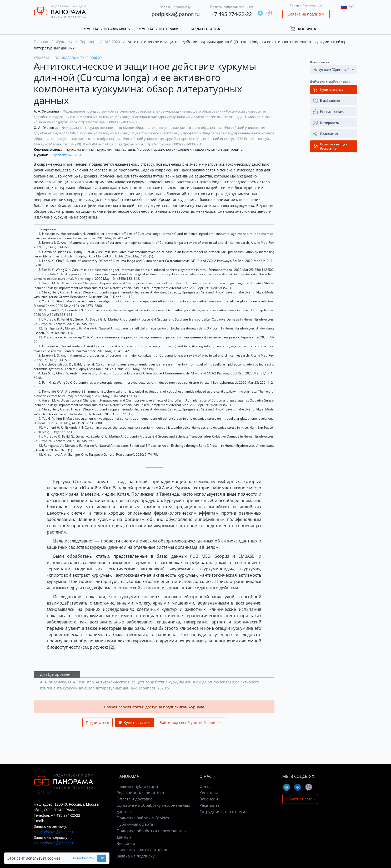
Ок (102, 858)
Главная (41, 42)
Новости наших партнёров (142, 850)
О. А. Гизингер (46, 128)
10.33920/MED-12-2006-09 (81, 58)
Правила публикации (137, 786)
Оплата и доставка (134, 799)
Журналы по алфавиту (107, 29)
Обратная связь (300, 799)
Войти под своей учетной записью (191, 722)
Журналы (64, 42)
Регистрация (313, 6)
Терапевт (89, 42)
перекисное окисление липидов (178, 149)
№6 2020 (112, 42)
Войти (294, 6)
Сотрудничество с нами (222, 811)
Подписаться (97, 722)
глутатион (214, 149)
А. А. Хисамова (47, 111)
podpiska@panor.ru (176, 14)
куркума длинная (82, 149)
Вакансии (209, 799)
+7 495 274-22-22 (232, 14)
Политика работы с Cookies (143, 818)
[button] (305, 29)
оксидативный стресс (133, 149)
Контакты (209, 793)
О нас (205, 786)
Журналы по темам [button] (159, 29)
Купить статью (134, 722)
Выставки (126, 843)
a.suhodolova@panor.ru (53, 832)
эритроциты (233, 149)
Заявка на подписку (306, 14)
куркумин (106, 149)
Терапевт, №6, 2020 (67, 155)
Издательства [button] (206, 29)
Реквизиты (210, 805)
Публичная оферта (135, 824)
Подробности (83, 858)
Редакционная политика (140, 793)
